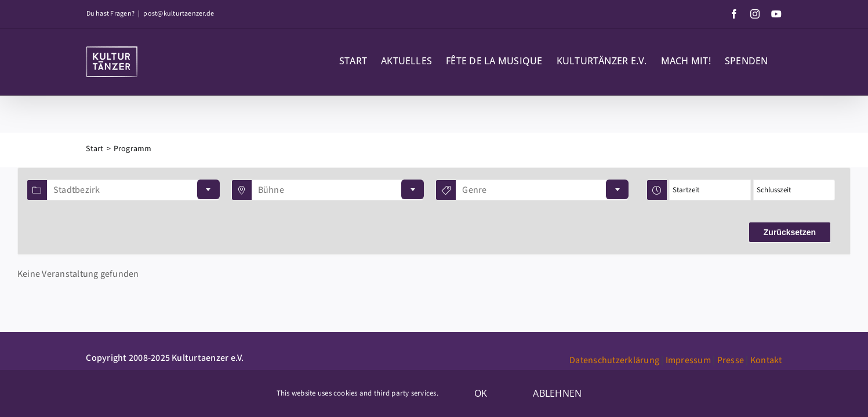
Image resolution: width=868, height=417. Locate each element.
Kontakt (766, 360)
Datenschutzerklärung (614, 360)
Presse (731, 360)
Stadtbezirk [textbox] (77, 190)
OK (481, 393)
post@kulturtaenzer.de (179, 14)
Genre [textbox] (474, 190)
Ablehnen (557, 393)
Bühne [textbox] (271, 190)
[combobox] (133, 190)
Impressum (688, 360)
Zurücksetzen (790, 232)
